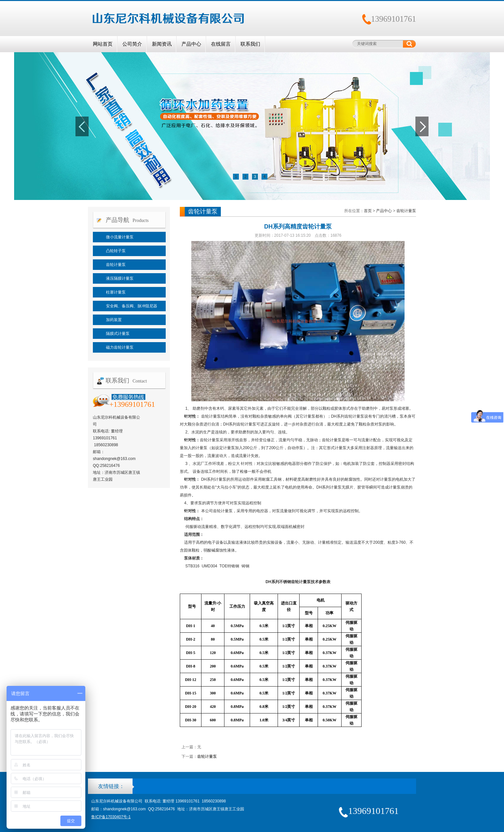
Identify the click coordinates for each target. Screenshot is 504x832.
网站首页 (103, 44)
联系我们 (250, 44)
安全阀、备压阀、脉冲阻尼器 (132, 306)
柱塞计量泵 (116, 292)
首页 (368, 211)
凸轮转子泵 (116, 251)
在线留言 (221, 44)
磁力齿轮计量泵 (120, 347)
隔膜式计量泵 (118, 334)
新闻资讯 (162, 44)
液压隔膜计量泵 (120, 278)
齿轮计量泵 (116, 265)
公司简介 (132, 44)
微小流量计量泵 (120, 237)
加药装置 (114, 320)
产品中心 (191, 44)
